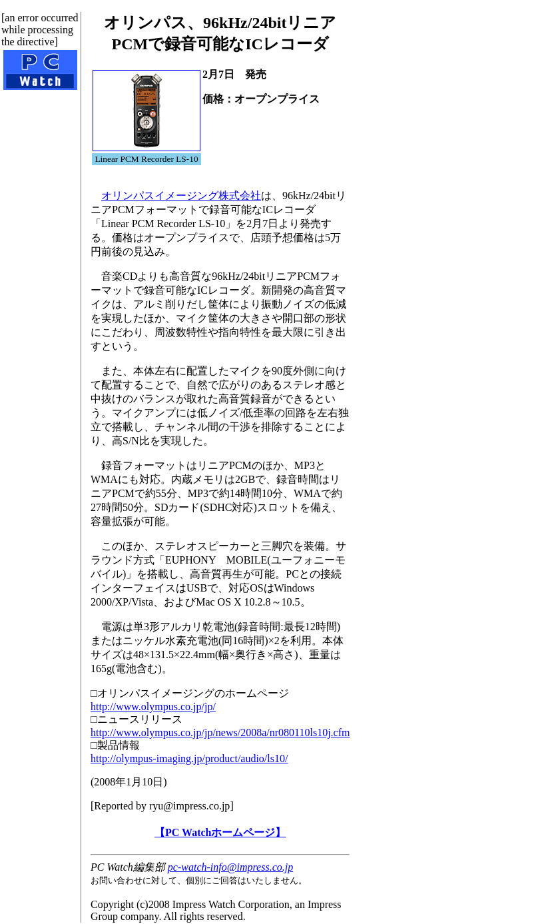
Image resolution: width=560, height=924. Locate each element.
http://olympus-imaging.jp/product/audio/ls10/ (189, 758)
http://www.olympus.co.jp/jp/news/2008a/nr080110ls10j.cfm (220, 732)
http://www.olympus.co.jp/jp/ (153, 706)
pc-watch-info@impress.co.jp (230, 867)
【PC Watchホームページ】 (220, 832)
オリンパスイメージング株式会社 (181, 196)
